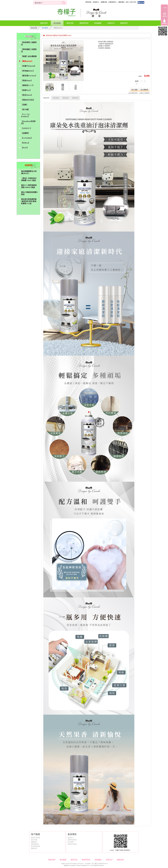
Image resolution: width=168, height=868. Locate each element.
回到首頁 (88, 2)
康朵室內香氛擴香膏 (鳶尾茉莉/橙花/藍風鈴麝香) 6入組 (29, 201)
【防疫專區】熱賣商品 (29, 43)
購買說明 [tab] (75, 98)
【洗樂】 (25, 105)
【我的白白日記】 (28, 100)
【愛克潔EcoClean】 (29, 76)
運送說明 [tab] (66, 98)
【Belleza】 (25, 143)
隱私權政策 (35, 844)
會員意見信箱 (72, 844)
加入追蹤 (134, 90)
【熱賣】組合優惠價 (29, 56)
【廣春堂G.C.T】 (28, 85)
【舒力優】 (25, 109)
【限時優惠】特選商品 (29, 50)
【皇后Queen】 (27, 95)
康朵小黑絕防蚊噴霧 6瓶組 (29, 193)
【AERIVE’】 (26, 128)
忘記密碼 (71, 842)
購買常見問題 (36, 838)
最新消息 (70, 23)
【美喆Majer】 (27, 80)
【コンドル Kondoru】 (25, 115)
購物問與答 (84, 23)
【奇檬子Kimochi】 (29, 66)
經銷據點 (98, 23)
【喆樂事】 (25, 133)
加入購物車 (144, 90)
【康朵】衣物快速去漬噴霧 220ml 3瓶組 (29, 179)
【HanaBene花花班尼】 (28, 122)
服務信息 (34, 848)
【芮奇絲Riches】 (28, 71)
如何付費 (34, 840)
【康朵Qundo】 (27, 61)
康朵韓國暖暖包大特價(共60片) (29, 172)
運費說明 (34, 842)
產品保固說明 (36, 846)
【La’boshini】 (27, 138)
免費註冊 (104, 2)
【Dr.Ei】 (25, 148)
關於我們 (44, 23)
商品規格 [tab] (56, 98)
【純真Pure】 (26, 90)
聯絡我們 (124, 23)
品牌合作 (111, 23)
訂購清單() (113, 2)
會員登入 (96, 2)
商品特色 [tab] (46, 98)
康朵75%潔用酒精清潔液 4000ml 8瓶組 (29, 186)
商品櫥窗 (57, 22)
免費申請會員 (72, 840)
